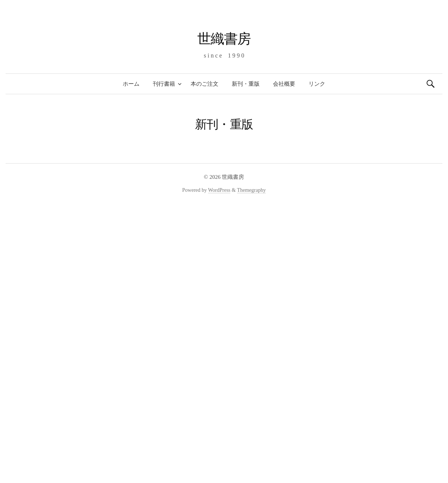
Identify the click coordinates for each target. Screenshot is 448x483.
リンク (317, 84)
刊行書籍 (164, 84)
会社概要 (284, 84)
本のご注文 (205, 84)
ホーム (131, 84)
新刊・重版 (246, 84)
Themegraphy (251, 190)
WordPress (219, 190)
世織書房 (224, 39)
